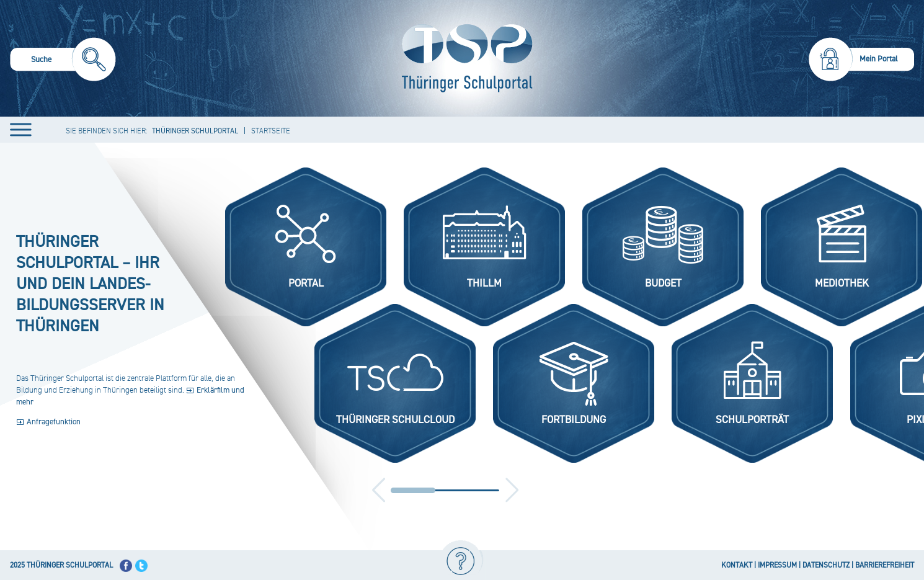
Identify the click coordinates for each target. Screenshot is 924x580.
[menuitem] (63, 61)
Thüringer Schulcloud (395, 420)
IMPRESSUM (777, 565)
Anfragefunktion (54, 422)
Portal (306, 283)
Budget (663, 283)
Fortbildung (574, 420)
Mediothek (842, 283)
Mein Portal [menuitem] (879, 59)
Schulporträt (752, 420)
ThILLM (484, 283)
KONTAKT (737, 565)
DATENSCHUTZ (826, 565)
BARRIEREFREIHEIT (885, 565)
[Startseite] (464, 58)
